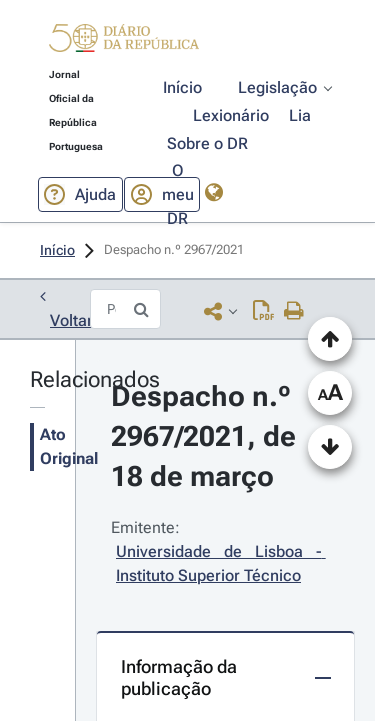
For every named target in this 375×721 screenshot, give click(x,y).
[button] (124, 41)
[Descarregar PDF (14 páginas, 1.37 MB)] (263, 310)
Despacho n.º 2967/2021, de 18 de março (207, 436)
